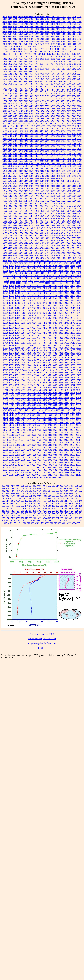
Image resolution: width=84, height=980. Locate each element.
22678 (36, 445)
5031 (20, 114)
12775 (6, 328)
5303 (64, 146)
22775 (18, 450)
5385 (30, 154)
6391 (69, 176)
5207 (64, 136)
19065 (72, 368)
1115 (35, 46)
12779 (24, 328)
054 (50, 491)
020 (81, 486)
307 (54, 521)
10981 (24, 271)
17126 (36, 335)
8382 (15, 243)
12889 (78, 333)
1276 (40, 56)
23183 (12, 460)
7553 (10, 211)
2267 (20, 96)
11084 (42, 278)
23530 (72, 465)
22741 (36, 447)
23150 (6, 460)
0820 (15, 36)
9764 (51, 263)
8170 (79, 231)
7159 (5, 198)
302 (34, 521)
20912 (12, 408)
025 (19, 488)
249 (73, 513)
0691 (59, 34)
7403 (45, 206)
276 (15, 518)
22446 (18, 440)
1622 (5, 76)
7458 (20, 208)
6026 (30, 163)
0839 (15, 39)
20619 (36, 403)
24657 (36, 477)
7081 (79, 191)
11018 (12, 276)
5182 (50, 134)
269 (69, 516)
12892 (6, 335)
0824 (35, 36)
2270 (35, 96)
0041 (79, 19)
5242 (74, 141)
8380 (5, 243)
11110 (18, 283)
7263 (45, 203)
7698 (15, 221)
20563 (42, 400)
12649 (48, 315)
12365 (48, 286)
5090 (50, 121)
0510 (20, 29)
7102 (64, 193)
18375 (30, 355)
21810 (24, 422)
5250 (35, 144)
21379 (78, 413)
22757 (72, 447)
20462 (36, 398)
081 (73, 493)
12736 (24, 323)
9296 (50, 256)
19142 (78, 370)
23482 (18, 465)
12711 (12, 320)
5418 (74, 156)
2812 (5, 104)
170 (11, 506)
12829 (12, 333)
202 (54, 508)
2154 (15, 91)
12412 (36, 293)
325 (40, 523)
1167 (59, 51)
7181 (45, 198)
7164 (20, 198)
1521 (15, 69)
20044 (18, 388)
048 (27, 491)
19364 (60, 375)
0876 (15, 41)
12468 (30, 300)
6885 (64, 186)
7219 (49, 201)
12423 (12, 295)
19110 (48, 370)
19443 (36, 378)
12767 (48, 325)
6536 (64, 178)
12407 (6, 293)
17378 (6, 340)
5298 (40, 146)
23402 (30, 462)
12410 (24, 293)
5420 (5, 158)
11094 (12, 281)
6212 (64, 166)
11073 (12, 278)
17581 (54, 343)
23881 (48, 472)
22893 (24, 452)
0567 (54, 29)
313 (77, 521)
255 (15, 516)
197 (34, 508)
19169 (12, 373)
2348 (54, 99)
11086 (54, 278)
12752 (12, 325)
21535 (60, 417)
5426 (35, 158)
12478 (72, 300)
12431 (48, 295)
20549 (30, 400)
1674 (25, 79)
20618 (30, 403)
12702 (66, 318)
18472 (12, 358)
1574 (54, 71)
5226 (74, 139)
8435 (15, 246)
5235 (40, 141)
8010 (5, 226)
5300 (50, 146)
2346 (45, 99)
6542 (74, 178)
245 (58, 513)
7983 (59, 223)
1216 (74, 54)
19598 (12, 380)
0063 (64, 22)
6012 (64, 161)
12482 (18, 303)
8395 (59, 243)
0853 (45, 39)
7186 (69, 198)
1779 (35, 86)
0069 (15, 24)
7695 (10, 221)
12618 (18, 310)
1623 (10, 76)
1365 (25, 64)
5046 (5, 116)
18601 (66, 358)
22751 (54, 447)
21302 (42, 413)
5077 (64, 119)
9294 (45, 256)
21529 (54, 417)
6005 (45, 161)
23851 (12, 472)
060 (73, 491)
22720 (72, 445)
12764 (42, 325)
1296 (79, 56)
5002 (40, 109)
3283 (74, 106)
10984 (42, 271)
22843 (72, 450)
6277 (64, 168)
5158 (10, 131)
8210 (74, 236)
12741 (36, 323)
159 (50, 503)
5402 (20, 156)
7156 (69, 196)
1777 (25, 86)
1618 (69, 74)
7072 (50, 191)
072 (38, 493)
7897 (25, 223)
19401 (6, 378)
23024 (42, 455)
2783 (79, 99)
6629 (10, 181)
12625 (60, 310)
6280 (79, 168)
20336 (60, 395)
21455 (48, 415)
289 (65, 518)
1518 (79, 66)
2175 (35, 94)
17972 (12, 348)
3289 (25, 109)
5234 (35, 141)
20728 (48, 405)
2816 (25, 104)
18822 (78, 363)
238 (30, 513)
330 (59, 523)
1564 (5, 71)
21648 (6, 420)
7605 (79, 213)
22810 (48, 450)
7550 (79, 208)
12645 (24, 315)
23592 (30, 467)
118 (53, 498)
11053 (36, 276)
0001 (5, 17)
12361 (24, 286)
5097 (79, 121)
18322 (66, 353)
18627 (78, 358)
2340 (15, 99)
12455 (54, 298)
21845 (12, 425)
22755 (66, 447)
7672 (69, 218)
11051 (30, 276)
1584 (25, 74)
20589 (72, 400)
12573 (66, 305)
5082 (10, 121)
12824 (60, 330)
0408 (59, 24)
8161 (45, 231)
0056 (30, 22)
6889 (79, 186)
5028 (5, 114)
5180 (40, 134)
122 (69, 498)
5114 (74, 124)
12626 (66, 310)
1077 (45, 44)
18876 (48, 365)
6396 (10, 178)
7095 (50, 193)
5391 (54, 154)
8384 (25, 243)
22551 (24, 442)
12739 (30, 323)
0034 (59, 19)
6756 (64, 183)
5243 (79, 141)
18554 (36, 358)
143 (69, 501)
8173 (10, 233)
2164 (59, 91)
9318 (30, 258)
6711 (5, 183)
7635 (74, 216)
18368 (18, 355)
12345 (77, 283)
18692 (42, 360)
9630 (49, 258)
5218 (39, 139)
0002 (10, 17)
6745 (10, 183)
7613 (34, 216)
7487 (30, 208)
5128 (59, 126)
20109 (12, 390)
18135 (54, 350)
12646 (30, 315)
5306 (79, 146)
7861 (20, 223)
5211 (5, 139)
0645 (5, 34)
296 (11, 521)
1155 (79, 49)
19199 (36, 373)
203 (58, 508)
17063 (18, 335)
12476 (60, 300)
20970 (54, 408)
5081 (5, 121)
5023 (59, 111)
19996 (54, 385)
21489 (12, 417)
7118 (5, 196)
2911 (69, 104)
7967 (50, 223)
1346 (59, 61)
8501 (64, 248)
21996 (30, 430)
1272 (20, 56)
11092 (78, 278)
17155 (54, 335)
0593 (35, 31)
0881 (35, 41)
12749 (72, 323)
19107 (42, 370)
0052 (10, 22)
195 (27, 508)
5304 (69, 146)
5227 (79, 139)
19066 (78, 368)
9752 (6, 263)
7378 (5, 206)
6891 (5, 188)
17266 (18, 338)
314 (81, 521)
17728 (24, 345)
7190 (10, 201)
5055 (45, 116)
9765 (56, 263)
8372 (64, 241)
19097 (36, 370)
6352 (74, 173)
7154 (59, 196)
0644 (79, 31)
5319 (54, 149)
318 (17, 523)
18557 (42, 358)
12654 (78, 315)
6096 (69, 163)
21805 (18, 422)
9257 (69, 253)
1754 (10, 84)
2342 (25, 99)
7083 (10, 193)
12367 (60, 286)
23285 (42, 460)
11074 (18, 278)
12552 (48, 305)
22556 (42, 442)
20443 (30, 398)
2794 (50, 101)
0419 (69, 24)
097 (54, 496)
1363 (15, 64)
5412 (44, 156)
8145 (20, 231)
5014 (20, 111)
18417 (60, 355)
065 (11, 493)
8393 (50, 243)
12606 (24, 308)
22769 (6, 450)
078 (61, 493)
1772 (15, 86)
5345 (64, 151)
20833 (66, 405)
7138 (15, 196)
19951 (18, 385)
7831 (64, 221)
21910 (30, 427)
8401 (69, 243)
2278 (74, 96)
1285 (74, 56)
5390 (50, 154)
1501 (10, 66)
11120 (53, 283)
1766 (69, 84)
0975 (10, 44)
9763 (46, 263)
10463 (18, 268)
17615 (72, 343)
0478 (64, 26)
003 (15, 486)
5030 (15, 114)
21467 (60, 415)
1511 (44, 66)
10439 (36, 266)
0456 (40, 26)
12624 (54, 310)
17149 (48, 335)
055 (54, 491)
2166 (69, 91)
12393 (30, 290)
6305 (64, 171)
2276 (64, 96)
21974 (6, 430)
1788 (79, 86)
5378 (5, 154)
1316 (25, 59)
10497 (78, 268)
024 (15, 488)
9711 (54, 261)
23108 (66, 457)
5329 (25, 151)
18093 (18, 350)
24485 (66, 475)
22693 (48, 445)
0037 (69, 19)
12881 (36, 333)
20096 (72, 388)
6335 (39, 173)
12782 (42, 328)
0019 (5, 19)
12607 (30, 308)
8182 (45, 233)
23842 (6, 472)
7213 (30, 201)
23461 (78, 462)
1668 (74, 76)
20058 (36, 388)
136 (42, 501)
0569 (64, 29)
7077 (59, 191)
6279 (74, 168)
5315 (34, 149)
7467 (25, 208)
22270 (12, 437)
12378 (42, 288)
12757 (30, 325)
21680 (42, 420)
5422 (15, 158)
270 (73, 516)
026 (23, 488)
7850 (10, 223)
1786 (69, 86)
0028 (30, 19)
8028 (20, 226)
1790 (10, 89)
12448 (12, 298)
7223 (69, 201)
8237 (54, 238)
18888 (54, 365)
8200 (30, 236)
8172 (5, 233)
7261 (35, 203)
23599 (48, 467)
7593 (25, 213)
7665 (50, 218)
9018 (74, 251)
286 (54, 518)
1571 (40, 71)
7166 (30, 198)
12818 (24, 330)
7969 (54, 223)
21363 (66, 413)
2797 (64, 101)
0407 (54, 24)
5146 (64, 129)
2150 (74, 89)
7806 (54, 221)
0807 (5, 36)
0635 (54, 31)
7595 (35, 213)
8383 (20, 243)
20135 (48, 390)
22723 (78, 445)
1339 (30, 61)
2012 (35, 89)
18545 (30, 358)
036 (61, 488)
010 (42, 486)
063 (3, 493)
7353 (74, 203)
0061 (54, 22)
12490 (48, 303)
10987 (60, 271)
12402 (66, 290)
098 (58, 496)
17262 (12, 338)
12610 (48, 308)
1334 (5, 61)
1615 (54, 74)
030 (38, 488)
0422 (5, 26)
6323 (20, 173)
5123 (34, 126)
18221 (78, 350)
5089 (45, 121)
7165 (25, 198)
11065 (78, 276)
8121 (34, 228)
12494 (54, 303)
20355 (78, 395)
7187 (74, 198)
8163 (54, 231)
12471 (36, 300)
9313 (20, 258)
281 (34, 518)
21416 (18, 415)
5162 (30, 131)
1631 (35, 76)
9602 (44, 258)
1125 (5, 49)
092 (34, 496)
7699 (20, 221)
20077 (54, 388)
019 (77, 486)
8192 (74, 233)
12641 (78, 313)
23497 (42, 465)
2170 (10, 94)
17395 (24, 340)
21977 (12, 430)
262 (42, 516)
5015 (25, 111)
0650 (25, 34)
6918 (30, 188)
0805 (79, 34)
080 (69, 493)
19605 (24, 380)
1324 (59, 59)
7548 (74, 208)
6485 (50, 178)
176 (34, 506)
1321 (45, 59)
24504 (72, 475)
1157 (10, 51)
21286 (18, 413)
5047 (10, 116)
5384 (25, 154)
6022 (10, 163)
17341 (72, 338)
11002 (48, 273)
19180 (24, 373)
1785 (64, 86)
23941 (66, 472)
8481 (15, 248)
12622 (42, 310)
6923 (54, 188)
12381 (60, 288)
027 (27, 488)
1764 (59, 84)
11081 (30, 278)
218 (34, 511)
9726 (59, 261)
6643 (74, 181)
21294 (30, 413)
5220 (44, 139)
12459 (78, 298)
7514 (40, 208)
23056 (6, 457)
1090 (79, 44)
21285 (12, 413)
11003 (54, 273)
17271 (30, 338)
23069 (18, 457)
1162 (35, 51)
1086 (59, 44)
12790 (6, 330)
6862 (15, 186)
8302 (40, 241)
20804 (54, 405)
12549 (30, 305)
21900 (12, 427)
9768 (66, 263)
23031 (48, 455)
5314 (30, 149)
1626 (25, 76)
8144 (15, 231)
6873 (25, 186)
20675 (18, 405)
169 (7, 506)
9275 (20, 256)
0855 (54, 39)
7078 (64, 191)
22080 (78, 430)
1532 (45, 69)
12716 (30, 320)
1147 (40, 49)
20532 (6, 400)
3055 (35, 106)
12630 (12, 313)
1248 (79, 54)
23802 (66, 470)
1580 (5, 74)
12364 (42, 286)
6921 (45, 188)
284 (46, 518)
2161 (45, 91)
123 (72, 498)
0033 (54, 19)
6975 (15, 191)
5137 (20, 129)
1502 (15, 66)
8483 (25, 248)
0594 (40, 31)
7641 (79, 216)
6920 (40, 188)
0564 (39, 29)
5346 (69, 151)
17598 (60, 343)
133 (30, 501)
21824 (48, 422)
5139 (30, 129)
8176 (25, 233)
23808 (72, 470)
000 (3, 486)
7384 (20, 206)
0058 (40, 22)
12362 (30, 286)
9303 (69, 256)
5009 (74, 109)
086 (11, 496)
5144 (54, 129)
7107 (74, 193)
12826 (72, 330)
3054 (30, 106)
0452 (20, 26)
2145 (50, 89)
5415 (59, 156)
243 (50, 513)
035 (58, 488)
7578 (74, 211)
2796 (59, 101)
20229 (60, 393)
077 (58, 493)
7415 (64, 206)
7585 (5, 213)
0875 (10, 41)
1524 (30, 69)
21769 (72, 420)
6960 (64, 188)
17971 (6, 348)
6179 (59, 166)
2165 (64, 91)
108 (15, 498)
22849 (78, 450)
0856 (59, 39)
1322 (50, 59)
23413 (36, 462)
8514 (79, 248)
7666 (54, 218)
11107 (7, 283)
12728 (72, 320)
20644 (78, 403)
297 (15, 521)
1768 (79, 84)
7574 (64, 211)
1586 (35, 74)
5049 (20, 116)
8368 (54, 241)
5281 (79, 144)
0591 (25, 31)
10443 (48, 266)
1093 (15, 46)
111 (27, 498)
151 (19, 503)
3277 (45, 106)
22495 (54, 440)
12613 (66, 308)
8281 (25, 241)
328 (52, 523)
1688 (5, 81)
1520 (10, 69)
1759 (35, 84)
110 (23, 498)
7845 (79, 221)
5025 (69, 111)
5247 (20, 144)
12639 (66, 313)
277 (19, 518)
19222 (54, 373)
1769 (5, 86)
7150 (39, 196)
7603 (69, 213)
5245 (10, 144)
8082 (74, 226)
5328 (20, 151)
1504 (25, 66)
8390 (35, 243)
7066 (40, 191)
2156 (25, 91)
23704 (6, 470)
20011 (72, 385)
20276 (24, 395)
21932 (42, 427)
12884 (54, 333)
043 (7, 491)
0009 (40, 17)
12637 (54, 313)
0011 (49, 17)
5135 (10, 129)
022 (7, 488)
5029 (10, 114)
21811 (30, 422)
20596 (6, 403)
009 (38, 486)
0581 (79, 29)
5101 (15, 124)
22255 (72, 435)
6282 (10, 171)
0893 (64, 41)
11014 (78, 273)
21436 (36, 415)
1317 (30, 59)
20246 (72, 393)
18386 (36, 355)
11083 (36, 278)
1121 (64, 46)
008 (34, 486)
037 (65, 488)
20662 (12, 405)
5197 (40, 136)
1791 (15, 89)
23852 (18, 472)
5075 (54, 119)
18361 (12, 355)
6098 (79, 163)
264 (50, 516)
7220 (54, 201)
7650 (20, 218)
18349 (6, 355)
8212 (5, 238)
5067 (20, 119)
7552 (5, 211)
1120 (59, 46)
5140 (35, 129)
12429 (36, 295)
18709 (54, 360)
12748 (66, 323)
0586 (15, 31)
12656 (12, 318)
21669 (24, 420)
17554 (48, 343)
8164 (59, 231)
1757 (25, 84)
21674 (30, 420)
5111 (60, 124)
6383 (64, 176)
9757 (21, 263)
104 (81, 496)
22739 (30, 447)
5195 (30, 136)
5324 (79, 149)
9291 (35, 256)
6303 (54, 171)
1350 (79, 61)
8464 (54, 246)
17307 (36, 338)
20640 (72, 403)
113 (34, 498)
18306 (42, 353)
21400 (12, 415)
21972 (78, 427)
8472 (69, 246)
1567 (20, 71)
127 (7, 501)
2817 (30, 104)
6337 (49, 173)
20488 (42, 398)
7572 (59, 211)
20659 (6, 405)
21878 (54, 425)
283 (42, 518)
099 (61, 496)
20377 (18, 398)
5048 (15, 116)
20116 (24, 390)
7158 (79, 196)
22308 (48, 437)
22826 (54, 450)
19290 (72, 373)
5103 (25, 124)
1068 (25, 44)
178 (42, 506)
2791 (40, 101)
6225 (20, 168)
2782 (74, 99)
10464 (24, 268)
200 (46, 508)
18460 (78, 355)
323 (32, 523)
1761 (45, 84)
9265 (5, 256)
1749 (64, 81)
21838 (72, 422)
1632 (40, 76)
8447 (30, 246)
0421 (79, 24)
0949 (74, 41)
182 (58, 506)
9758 (26, 263)
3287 (15, 109)
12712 (18, 320)
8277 (15, 241)
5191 (10, 136)
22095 (18, 432)
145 (77, 501)
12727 (66, 320)
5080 (79, 119)
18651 (18, 360)
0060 (50, 22)
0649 (20, 34)
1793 (20, 89)
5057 (54, 116)
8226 (45, 238)
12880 (30, 333)
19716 (78, 380)
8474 (74, 246)
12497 (66, 303)
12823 (54, 330)
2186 (69, 94)
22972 (12, 455)
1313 (10, 59)
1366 (30, 64)
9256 (64, 253)
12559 (60, 305)
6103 (20, 166)
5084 (20, 121)
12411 (30, 293)
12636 (48, 313)
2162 (50, 91)
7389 (25, 206)
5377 (79, 151)
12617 (12, 310)
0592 (30, 31)
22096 (24, 432)
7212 (25, 201)
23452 (66, 462)
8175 (20, 233)
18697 (48, 360)
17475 (78, 340)
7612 (30, 216)
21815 (36, 422)
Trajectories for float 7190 (42, 634)
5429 (40, 158)
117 (49, 498)
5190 (5, 136)
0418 (64, 24)
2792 (45, 101)
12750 (78, 323)
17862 (48, 345)
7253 (10, 203)
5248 (25, 144)
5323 (74, 149)
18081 (6, 350)
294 (3, 521)
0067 (5, 24)
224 (57, 511)
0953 (79, 41)
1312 (5, 59)
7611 (25, 216)
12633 (30, 313)
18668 (30, 360)
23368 (12, 462)
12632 (24, 313)
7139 (20, 196)
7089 (35, 193)
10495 (72, 268)
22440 (12, 440)
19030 (42, 368)
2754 (64, 99)
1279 (54, 56)
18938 (78, 365)
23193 (24, 460)
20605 (24, 403)
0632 (50, 31)
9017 (69, 251)
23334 (60, 460)
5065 (10, 119)
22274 (18, 437)
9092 (20, 253)
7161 (15, 198)
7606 (5, 216)
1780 (40, 86)
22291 (36, 437)
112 (31, 498)
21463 (54, 415)
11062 (66, 276)
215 (23, 511)
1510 (40, 66)
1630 (30, 76)
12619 (24, 310)
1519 (5, 69)
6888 (74, 186)
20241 (66, 393)
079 (65, 493)
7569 (54, 211)
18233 (6, 353)
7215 (39, 201)
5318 (49, 149)
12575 (72, 305)
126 (3, 501)
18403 (54, 355)
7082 (5, 193)
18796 (48, 363)
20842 (72, 405)
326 (44, 523)
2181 (59, 94)
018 (73, 486)
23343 (72, 460)
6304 (59, 171)
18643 (12, 360)
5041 (69, 114)
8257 (10, 241)
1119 (54, 46)
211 (7, 511)
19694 (66, 380)
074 (46, 493)
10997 (36, 273)
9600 (39, 258)
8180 (40, 233)
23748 (30, 470)
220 (42, 511)
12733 (12, 323)
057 (61, 491)
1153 (69, 49)
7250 (74, 201)
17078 (30, 335)
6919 (35, 188)
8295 (35, 241)
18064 (66, 348)
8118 (29, 228)
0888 (54, 41)
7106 (69, 193)
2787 (20, 101)
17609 (66, 343)
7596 (40, 213)
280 (30, 518)
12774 (78, 325)
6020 (79, 161)
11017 (6, 276)
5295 (35, 146)
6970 (5, 191)
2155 (20, 91)
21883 (66, 425)
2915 (10, 106)
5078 (69, 119)
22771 (12, 450)
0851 (35, 39)
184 (65, 506)
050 (34, 491)
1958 (30, 89)
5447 (74, 158)
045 (15, 491)
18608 (72, 358)
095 (46, 496)
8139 (79, 228)
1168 (64, 51)
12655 (6, 318)
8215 (20, 238)
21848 (18, 425)
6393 (79, 176)
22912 (30, 452)
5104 (30, 124)
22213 (24, 435)
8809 (15, 251)
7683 (5, 221)
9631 (54, 258)
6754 (54, 183)
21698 (48, 420)
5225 (69, 139)
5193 (20, 136)
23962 (18, 475)
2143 (40, 89)
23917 (54, 472)
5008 (69, 109)
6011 (59, 161)
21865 (36, 425)
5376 (74, 151)
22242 (54, 435)
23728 (18, 470)
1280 (59, 56)
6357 (20, 176)
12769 (60, 325)
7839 (74, 221)
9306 (5, 258)
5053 (40, 116)
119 (57, 498)
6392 (74, 176)
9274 (15, 256)
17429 (48, 340)
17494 (12, 343)
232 (7, 513)
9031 (5, 253)
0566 (49, 29)
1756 (20, 84)
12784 (54, 328)
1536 (59, 69)
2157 (30, 91)
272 (81, 516)
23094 (48, 457)
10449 (60, 266)
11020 (24, 276)
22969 (78, 452)
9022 (79, 251)
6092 (50, 163)
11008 (66, 273)
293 (81, 518)
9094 (25, 253)
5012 (10, 111)
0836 (5, 39)
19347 (42, 375)
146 (81, 501)
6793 (79, 183)
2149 (69, 89)
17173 (66, 335)
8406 (74, 243)
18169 (66, 350)
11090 (66, 278)
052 (42, 491)
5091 (54, 121)
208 (77, 508)
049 (30, 491)
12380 (54, 288)
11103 (60, 281)
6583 (79, 178)
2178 (45, 94)
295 (7, 521)
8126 (49, 228)
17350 (78, 338)
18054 (60, 348)
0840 (20, 39)
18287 (24, 353)
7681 (79, 218)
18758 (12, 363)
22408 (72, 437)
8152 (40, 231)
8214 (15, 238)
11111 (24, 283)
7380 (10, 206)
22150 (42, 432)
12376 (30, 288)
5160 (20, 131)
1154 (74, 49)
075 (50, 493)
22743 (42, 447)
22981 (24, 455)
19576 (72, 378)
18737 (72, 360)
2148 (64, 89)
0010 (45, 17)
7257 (20, 203)
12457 (66, 298)
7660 (35, 218)
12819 (30, 330)
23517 (60, 465)
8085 (79, 226)
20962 (48, 408)
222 (50, 511)
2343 (30, 99)
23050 (72, 455)
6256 (50, 168)
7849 (5, 223)
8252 (74, 238)
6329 (30, 173)
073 (42, 493)
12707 (72, 318)
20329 (48, 395)
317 (13, 523)
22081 (6, 432)
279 (27, 518)
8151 (35, 231)
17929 (72, 345)
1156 (5, 51)
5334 (50, 151)
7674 (74, 218)
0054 (20, 22)
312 (73, 521)
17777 (36, 345)
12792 (18, 330)
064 (7, 493)
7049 (25, 191)
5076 (59, 119)
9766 (61, 263)
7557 (20, 211)
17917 (66, 345)
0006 (30, 17)
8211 (79, 236)
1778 (30, 86)
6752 (44, 183)
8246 (64, 238)
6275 (54, 168)
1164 (44, 51)
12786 (66, 328)
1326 (64, 59)
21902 (18, 427)
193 (19, 508)
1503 (20, 66)
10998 (42, 273)
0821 (20, 36)
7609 (15, 216)
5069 (30, 119)
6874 (30, 186)
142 (65, 501)
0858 (69, 39)
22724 (6, 447)
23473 (6, 465)
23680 (78, 467)
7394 (30, 206)
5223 (59, 139)
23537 (78, 465)
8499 (59, 248)
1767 (74, 84)
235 (19, 513)
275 (11, 518)
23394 (24, 462)
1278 (50, 56)
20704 (36, 405)
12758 (36, 325)
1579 (79, 71)
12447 (6, 298)
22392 (66, 437)
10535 (12, 271)
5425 (30, 158)
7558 (25, 211)
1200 (39, 54)
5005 (54, 109)
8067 (59, 226)
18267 (18, 353)
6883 (54, 186)
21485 (78, 415)
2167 (74, 91)
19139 (72, 370)
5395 (64, 154)
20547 (24, 400)
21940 (54, 427)
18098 (30, 350)
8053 (45, 226)
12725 (60, 320)
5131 (69, 126)
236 (23, 513)
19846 (60, 383)
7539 (54, 208)
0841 (25, 39)
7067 (45, 191)
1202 (49, 54)
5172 (79, 131)
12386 (12, 290)
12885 (60, 333)
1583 (20, 74)
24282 (48, 475)
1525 (35, 69)
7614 (39, 216)
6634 (35, 181)
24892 (54, 477)
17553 (42, 343)
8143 (10, 231)
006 (27, 486)
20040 (6, 388)
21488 (6, 417)
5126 (49, 126)
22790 (30, 450)
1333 (79, 59)
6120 (44, 166)
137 (46, 501)
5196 (35, 136)
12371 (6, 288)
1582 (15, 74)
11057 (54, 276)
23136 (78, 457)
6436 (35, 178)
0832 (64, 36)
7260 (30, 203)
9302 (64, 256)
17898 (60, 345)
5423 (20, 158)
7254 (15, 203)
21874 (48, 425)
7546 (64, 208)
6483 (40, 178)
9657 (25, 261)
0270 (25, 24)
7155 (64, 196)
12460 (6, 300)
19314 (12, 375)
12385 (6, 290)
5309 (15, 149)
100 (65, 496)
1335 (10, 61)
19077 (18, 370)
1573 (50, 71)
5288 (30, 146)
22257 (78, 435)
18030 (42, 348)
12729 (78, 320)
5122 (30, 126)
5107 (45, 124)
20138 (66, 390)
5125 (44, 126)
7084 (15, 193)
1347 (64, 61)
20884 (6, 408)
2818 (35, 104)
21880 (60, 425)
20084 (60, 388)
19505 (54, 378)
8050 (35, 226)
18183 (72, 350)
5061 (69, 116)
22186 (78, 432)
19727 (12, 383)
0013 (59, 17)
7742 (35, 221)
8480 (10, 248)
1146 (35, 49)
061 (77, 491)
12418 (66, 293)
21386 (6, 415)
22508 (72, 440)
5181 (45, 134)
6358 (25, 176)
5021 (54, 111)
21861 (30, 425)
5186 (64, 134)
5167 (54, 131)
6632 (25, 181)
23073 (36, 457)
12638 (60, 313)
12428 (30, 295)
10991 (6, 273)
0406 (49, 24)
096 (50, 496)
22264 (6, 437)
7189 (5, 201)
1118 (49, 46)
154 (30, 503)
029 (34, 488)
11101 (48, 281)
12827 (78, 330)
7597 (45, 213)
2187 (74, 94)
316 (9, 523)
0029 (35, 19)
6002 (40, 161)
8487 (40, 248)
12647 (36, 315)
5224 (64, 139)
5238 (54, 141)
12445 (72, 295)
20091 (66, 388)
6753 (49, 183)
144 (73, 501)
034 (54, 488)
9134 (54, 253)
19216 (48, 373)
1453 (74, 64)
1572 (45, 71)
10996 (30, 273)
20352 (72, 395)
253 (7, 516)
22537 (18, 442)
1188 (20, 54)
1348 (69, 61)
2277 (69, 96)
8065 (50, 226)
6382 (59, 176)
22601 (66, 442)
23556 (12, 467)
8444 (25, 246)
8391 (40, 243)
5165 (45, 131)
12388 (18, 290)
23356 (78, 460)
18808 (54, 363)
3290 (30, 109)
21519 (42, 417)
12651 (60, 315)
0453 (25, 26)
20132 (36, 390)
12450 (24, 298)
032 (46, 488)
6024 (20, 163)
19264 (60, 373)
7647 (10, 218)
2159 (40, 91)
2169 (5, 94)
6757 (69, 183)
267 (61, 516)
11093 (6, 281)
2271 (40, 96)
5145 (59, 129)
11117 (42, 283)
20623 (48, 403)
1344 (50, 61)
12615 (78, 308)
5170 (69, 131)
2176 (40, 94)
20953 (42, 408)
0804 (74, 34)
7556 (15, 211)
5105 (35, 124)
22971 (6, 455)
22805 (42, 450)
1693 (25, 81)
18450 (72, 355)
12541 (6, 305)
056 (58, 491)
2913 (79, 104)
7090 (40, 193)
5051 (30, 116)
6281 (5, 171)
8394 (54, 243)
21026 (6, 410)
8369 (59, 241)
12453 (42, 298)
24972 (60, 477)
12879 (24, 333)
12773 (72, 325)
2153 (10, 91)
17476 (6, 343)
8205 (50, 236)
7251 (79, 201)
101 (69, 496)
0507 (5, 29)
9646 (5, 261)
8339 (50, 241)
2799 (74, 101)
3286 (10, 109)
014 (57, 486)
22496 (60, 440)
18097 (24, 350)
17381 (12, 340)
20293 (36, 395)
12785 (60, 328)
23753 (42, 470)
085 (7, 496)
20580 (66, 400)
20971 (60, 408)
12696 (48, 318)
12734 (18, 323)
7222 (64, 201)
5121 (25, 126)
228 (73, 511)
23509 (48, 465)
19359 (54, 375)
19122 (60, 370)
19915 (12, 385)
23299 (48, 460)
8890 (30, 251)
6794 (5, 186)
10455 (66, 266)
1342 (45, 61)
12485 (36, 303)
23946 (6, 475)
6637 (45, 181)
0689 (50, 34)
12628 (78, 310)
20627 (54, 403)
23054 (78, 455)
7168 (40, 198)
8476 (79, 246)
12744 (48, 323)
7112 (79, 193)
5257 (59, 144)
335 (79, 523)
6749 (30, 183)
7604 (74, 213)
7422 (69, 206)
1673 (20, 79)
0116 (20, 24)
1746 (50, 81)
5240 (64, 141)
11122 (59, 283)
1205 (64, 54)
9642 (74, 258)
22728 (18, 447)
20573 (54, 400)
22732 (24, 447)
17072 (24, 335)
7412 (59, 206)
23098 (54, 457)
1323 (54, 59)
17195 (78, 335)
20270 (12, 395)
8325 (45, 241)
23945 (78, 472)
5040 (64, 114)
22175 (66, 432)
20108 (6, 390)
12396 (42, 290)
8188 (64, 233)
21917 (36, 427)
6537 (69, 178)
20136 (54, 390)
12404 (72, 290)
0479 (69, 26)
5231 (20, 141)
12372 (12, 288)
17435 (54, 340)
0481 (74, 26)
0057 (35, 22)
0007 (35, 17)
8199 (25, 236)
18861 (30, 365)
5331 (35, 151)
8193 (79, 233)
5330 (30, 151)
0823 (30, 36)
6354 (5, 176)
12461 (12, 300)
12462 (18, 300)
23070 (24, 457)
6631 (20, 181)
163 (65, 503)
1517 (74, 66)
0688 (45, 34)
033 (50, 488)
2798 (69, 101)
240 (38, 513)
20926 (30, 408)
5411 (40, 156)
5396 (69, 154)
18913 (60, 365)
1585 (30, 74)
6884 (59, 186)
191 (11, 508)
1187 (15, 54)
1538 (69, 69)
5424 (25, 158)
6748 (25, 183)
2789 (30, 101)
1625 (20, 76)
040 (77, 488)
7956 (45, 223)
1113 (25, 46)
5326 (10, 151)
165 (73, 503)
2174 (30, 94)
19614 (30, 380)
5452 (20, 161)
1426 (40, 64)
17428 (42, 340)
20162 (12, 393)
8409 (5, 246)
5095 (74, 121)
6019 (74, 161)
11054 (42, 276)
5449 (5, 161)
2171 (15, 94)
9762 (41, 263)
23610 (60, 467)
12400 (54, 290)
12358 (12, 286)
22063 (66, 430)
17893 (54, 345)
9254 (59, 253)
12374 (24, 288)
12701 (60, 318)
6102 (15, 166)
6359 (30, 176)
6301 (45, 171)
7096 (54, 193)
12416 (54, 293)
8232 (50, 238)
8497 (50, 248)
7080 (74, 191)
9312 (15, 258)
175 (30, 506)
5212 (10, 139)
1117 (44, 46)
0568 (59, 29)
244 (54, 513)
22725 (12, 447)
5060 (64, 116)
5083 (15, 121)
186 (73, 506)
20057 (30, 388)
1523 (25, 69)
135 (38, 501)
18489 (18, 358)
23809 (78, 470)
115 (42, 498)
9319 (34, 258)
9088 (10, 253)
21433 (30, 415)
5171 (74, 131)
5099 (5, 124)
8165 (64, 231)
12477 (66, 300)
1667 (69, 76)
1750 (69, 81)
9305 (79, 256)
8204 (45, 236)
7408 (54, 206)
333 (71, 523)
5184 (59, 134)
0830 (54, 36)
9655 (20, 261)
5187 (69, 134)
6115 (30, 166)
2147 (59, 89)
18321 (60, 353)
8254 (5, 241)
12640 (72, 313)
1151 (59, 49)
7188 (79, 198)
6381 (54, 176)
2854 (59, 104)
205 (65, 508)
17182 (72, 335)
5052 (35, 116)
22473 (30, 440)
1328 (74, 59)
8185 (59, 233)
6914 (10, 188)
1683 (59, 79)
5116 (5, 126)
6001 (35, 161)
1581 (10, 74)
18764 (24, 363)
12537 (72, 303)
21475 (66, 415)
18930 (72, 365)
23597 (42, 467)
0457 (45, 26)
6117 (35, 166)
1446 (45, 64)
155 (34, 503)
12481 (12, 303)
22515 (78, 440)
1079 (54, 44)
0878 (25, 41)
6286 (30, 171)
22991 (36, 455)
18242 (12, 353)
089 (23, 496)
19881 (6, 385)
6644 (79, 181)
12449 (18, 298)
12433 (54, 295)
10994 (18, 273)
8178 (30, 233)
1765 (64, 84)
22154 (48, 432)
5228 (5, 141)
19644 (54, 380)
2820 (45, 104)
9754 (11, 263)
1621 (79, 74)
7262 (40, 203)
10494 (66, 268)
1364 (20, 64)
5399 (5, 156)
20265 (6, 395)
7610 (20, 216)
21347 (60, 413)
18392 (48, 355)
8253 (79, 238)
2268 (25, 96)
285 (50, 518)
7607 (10, 216)
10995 (24, 273)
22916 (36, 452)
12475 (54, 300)
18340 (78, 353)
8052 (40, 226)
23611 (66, 467)
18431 (66, 355)
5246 (15, 144)
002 (11, 486)
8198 (20, 236)
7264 (50, 203)
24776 (42, 477)
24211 (42, 475)
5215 (25, 139)
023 (11, 488)
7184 (59, 198)
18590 (54, 358)
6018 (69, 161)
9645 (79, 258)
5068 (25, 119)
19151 (6, 373)
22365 (54, 437)
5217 (34, 139)
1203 (54, 54)
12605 (18, 308)
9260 (74, 253)
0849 (30, 39)
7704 (30, 221)
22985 (30, 455)
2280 (5, 99)
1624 (15, 76)
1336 (15, 61)
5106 (40, 124)
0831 (59, 36)
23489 (30, 465)
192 (15, 508)
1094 (20, 46)
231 (3, 513)
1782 (50, 86)
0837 (10, 39)
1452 (69, 64)
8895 (35, 251)
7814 (59, 221)
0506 (79, 26)
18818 (60, 363)
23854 (24, 472)
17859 (42, 345)
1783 (54, 86)
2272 (45, 96)
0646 (10, 34)
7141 (30, 196)
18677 (36, 360)
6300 (40, 171)
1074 (30, 44)
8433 (10, 246)
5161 (25, 131)
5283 (10, 146)
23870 (42, 472)
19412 (18, 378)
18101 (36, 350)
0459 (54, 26)
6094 (59, 163)
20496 (54, 398)
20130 (30, 390)
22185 (72, 432)
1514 (59, 66)
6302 (50, 171)
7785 (45, 221)
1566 (15, 71)
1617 (64, 74)
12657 (18, 318)
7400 (40, 206)
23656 (72, 467)
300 (27, 521)
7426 (79, 206)
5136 (15, 129)
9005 (59, 251)
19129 (66, 370)
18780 (36, 363)
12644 (18, 315)
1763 (54, 84)
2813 (10, 104)
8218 (35, 238)
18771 (30, 363)
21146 (54, 410)
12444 (66, 295)
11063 (72, 276)
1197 (24, 54)
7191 (15, 201)
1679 (45, 79)
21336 (54, 413)
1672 (15, 79)
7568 (50, 211)
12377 (36, 288)
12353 (6, 286)
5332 (40, 151)
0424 (15, 26)
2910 (64, 104)
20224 (54, 393)
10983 (36, 271)
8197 (15, 236)
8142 (5, 231)
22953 (60, 452)
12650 (54, 315)
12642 (6, 315)
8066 (54, 226)
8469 (64, 246)
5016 (30, 111)
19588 (6, 380)
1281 (64, 56)
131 (23, 501)
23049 (66, 455)
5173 (5, 134)
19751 (30, 383)
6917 (25, 188)
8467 (59, 246)
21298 (36, 413)
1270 (10, 56)
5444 (59, 158)
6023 (15, 163)
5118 (10, 126)
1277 (45, 56)
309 (61, 521)
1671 (10, 79)
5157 (5, 131)
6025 (25, 163)
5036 (45, 114)
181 (54, 506)
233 (11, 513)
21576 (78, 417)
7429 (5, 208)
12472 (42, 300)
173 (23, 506)
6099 (5, 166)
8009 (79, 223)
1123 (74, 46)
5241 (69, 141)
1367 (35, 64)
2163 (54, 91)
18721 (60, 360)
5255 (54, 144)
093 (38, 496)
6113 (25, 166)
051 (38, 491)
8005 (69, 223)
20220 (48, 393)
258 (27, 516)
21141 (42, 410)
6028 (40, 163)
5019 (44, 111)
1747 (54, 81)
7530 (50, 208)
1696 (40, 81)
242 (46, 513)
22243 (60, 435)
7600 (59, 213)
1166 (54, 51)
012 (50, 486)
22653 (18, 445)
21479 (72, 415)
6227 (30, 168)
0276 (30, 24)
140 (58, 501)
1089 (74, 44)
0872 (74, 39)
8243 (59, 238)
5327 (15, 151)
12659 (30, 318)
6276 (59, 168)
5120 (20, 126)
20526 (66, 398)
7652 (25, 218)
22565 (48, 442)
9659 (30, 261)
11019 (18, 276)
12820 (36, 330)
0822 (25, 36)
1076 (40, 44)
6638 (50, 181)
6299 (35, 171)
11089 (60, 278)
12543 (18, 305)
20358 (6, 398)
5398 (79, 154)
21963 (72, 427)
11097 (24, 281)
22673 (30, 445)
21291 (24, 413)
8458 (45, 246)
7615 (44, 216)
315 (5, 523)
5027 (79, 111)
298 (19, 521)
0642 (69, 31)
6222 (5, 168)
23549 (6, 467)
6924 (59, 188)
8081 (69, 226)
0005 (25, 17)
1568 (25, 71)
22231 (42, 435)
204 (61, 508)
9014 (64, 251)
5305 (74, 146)
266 (58, 516)
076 (54, 493)
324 (36, 523)
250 (77, 513)
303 (38, 521)
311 (69, 521)
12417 (60, 293)
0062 (59, 22)
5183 (54, 134)
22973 (18, 455)
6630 (15, 181)
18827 (6, 365)
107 (12, 498)
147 (3, 503)
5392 (59, 154)
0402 (34, 24)
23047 (60, 455)
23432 (48, 462)
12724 (54, 320)
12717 (36, 320)
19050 (54, 368)
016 (65, 486)
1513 (54, 66)
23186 (18, 460)
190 (7, 508)
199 (42, 508)
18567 (48, 358)
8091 (15, 228)
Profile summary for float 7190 (42, 639)
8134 (69, 228)
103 (77, 496)
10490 (60, 268)
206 (69, 508)
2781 (69, 99)
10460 (6, 268)
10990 (78, 271)
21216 (66, 410)
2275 (59, 96)
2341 (20, 99)
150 (15, 503)
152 (23, 503)
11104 (66, 281)
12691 (42, 318)
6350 (69, 173)
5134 (5, 129)
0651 (30, 34)
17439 (60, 340)
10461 (12, 268)
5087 (35, 121)
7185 (64, 198)
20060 (42, 388)
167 (81, 503)
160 (54, 503)
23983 (30, 475)
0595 (45, 31)
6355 (10, 176)
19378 (66, 375)
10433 (6, 266)
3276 (40, 106)
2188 (79, 94)
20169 (18, 393)
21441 (42, 415)
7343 (54, 203)
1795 (25, 89)
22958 (72, 452)
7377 (79, 203)
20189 (36, 393)
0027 (25, 19)
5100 (10, 124)
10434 (12, 266)
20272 (18, 395)
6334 (34, 173)
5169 (64, 131)
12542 (12, 305)
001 (7, 486)
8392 (45, 243)
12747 (60, 323)
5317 (44, 149)
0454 (30, 26)
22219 (36, 435)
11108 (13, 283)
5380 (10, 154)
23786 (60, 470)
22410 (78, 437)
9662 (40, 261)
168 (3, 506)
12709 (6, 320)
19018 (36, 368)
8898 (45, 251)
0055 (25, 22)
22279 (30, 437)
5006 (59, 109)
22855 (6, 452)
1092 (10, 46)
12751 (6, 325)
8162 (50, 231)
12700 (54, 318)
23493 (36, 465)
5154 (69, 129)
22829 (60, 450)
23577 (24, 467)
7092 (45, 193)
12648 (42, 315)
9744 (69, 261)
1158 (15, 51)
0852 (40, 39)
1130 (30, 49)
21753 (66, 420)
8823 (25, 251)
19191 (30, 373)
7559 (30, 211)
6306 (69, 171)
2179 (50, 94)
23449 (60, 462)
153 (27, 503)
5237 (50, 141)
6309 (5, 173)
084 (3, 496)
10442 (42, 266)
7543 (59, 208)
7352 (69, 203)
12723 (48, 320)
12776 (12, 328)
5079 (74, 119)
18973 (6, 368)
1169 (69, 51)
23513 (54, 465)
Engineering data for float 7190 (42, 643)
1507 (30, 66)
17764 (30, 345)
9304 (74, 256)
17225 (6, 338)
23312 (54, 460)
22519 (6, 442)
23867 (36, 472)
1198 (29, 54)
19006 (18, 368)
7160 (10, 198)
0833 (69, 36)
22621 (78, 442)
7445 (10, 208)
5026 (74, 111)
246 (61, 513)
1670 (5, 79)
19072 (12, 370)
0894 (69, 41)
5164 (40, 131)
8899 (50, 251)
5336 (54, 151)
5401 (15, 156)
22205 (12, 435)
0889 (59, 41)
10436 (24, 266)
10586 (18, 271)
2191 (15, 96)
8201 (35, 236)
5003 (45, 109)
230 (81, 511)
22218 (30, 435)
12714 (24, 320)
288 (61, 518)
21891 (6, 427)
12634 (36, 313)
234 (15, 513)
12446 (78, 295)
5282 (5, 146)
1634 (50, 76)
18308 (48, 353)
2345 (40, 99)
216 (26, 511)
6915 (15, 188)
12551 (42, 305)
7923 (30, 223)
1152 (64, 49)
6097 (74, 163)
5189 (79, 134)
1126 (10, 49)
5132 (74, 126)
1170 (74, 51)
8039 (25, 226)
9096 (35, 253)
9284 (25, 256)
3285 (5, 109)
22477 (42, 440)
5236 (45, 141)
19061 (60, 368)
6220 (79, 166)
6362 (45, 176)
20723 (42, 405)
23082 (42, 457)
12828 (6, 333)
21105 (24, 410)
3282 (69, 106)
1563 (79, 69)
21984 (18, 430)
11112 (30, 283)
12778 (18, 328)
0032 (50, 19)
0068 (10, 24)
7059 (35, 191)
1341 (40, 61)
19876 (78, 383)
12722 (42, 320)
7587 (15, 213)
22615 (72, 442)
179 (46, 506)
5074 (50, 119)
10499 (6, 271)
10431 (77, 263)
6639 (54, 181)
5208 (69, 136)
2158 (35, 91)
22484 (48, 440)
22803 (36, 450)
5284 (15, 146)
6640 (59, 181)
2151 (79, 89)
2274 (54, 96)
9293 (40, 256)
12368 (66, 286)
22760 (78, 447)
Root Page (42, 648)
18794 (42, 363)
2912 (74, 104)
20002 (66, 385)
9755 (16, 263)
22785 (24, 450)
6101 (10, 166)
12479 (78, 300)
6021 (5, 163)
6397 (15, 178)
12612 (60, 308)
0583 (10, 31)
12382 (66, 288)
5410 (35, 156)
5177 (25, 134)
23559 (18, 467)
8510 (69, 248)
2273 (50, 96)
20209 (42, 393)
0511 (25, 29)
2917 (20, 106)
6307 (74, 171)
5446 (69, 158)
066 (15, 493)
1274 (30, 56)
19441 (30, 378)
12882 (42, 333)
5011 (5, 111)
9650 (10, 261)
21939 (48, 427)
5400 (10, 156)
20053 (24, 388)
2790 (35, 101)
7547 (69, 208)
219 (38, 511)
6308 (79, 171)
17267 (24, 338)
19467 (48, 378)
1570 (35, 71)
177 (38, 506)
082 (77, 493)
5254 (50, 144)
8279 (20, 241)
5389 (45, 154)
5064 (5, 119)
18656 (24, 360)
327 (48, 523)
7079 (69, 191)
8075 (64, 226)
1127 (15, 49)
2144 (45, 89)
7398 (35, 206)
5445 (64, 158)
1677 (35, 79)
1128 (20, 49)
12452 (36, 298)
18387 (42, 355)
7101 (59, 193)
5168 (59, 131)
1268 (5, 56)
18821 (72, 363)
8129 (59, 228)
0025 (20, 19)
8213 (10, 238)
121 (65, 498)
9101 (45, 253)
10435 (18, 266)
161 (58, 503)
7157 (74, 196)
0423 (10, 26)
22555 (36, 442)
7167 (35, 198)
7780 (40, 221)
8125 (44, 228)
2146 (54, 89)
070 (30, 493)
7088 (30, 193)
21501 (30, 417)
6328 (25, 173)
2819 (40, 104)
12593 (6, 308)
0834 (74, 36)
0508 (10, 29)
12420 (78, 293)
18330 (72, 353)
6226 (25, 168)
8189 (69, 233)
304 (42, 521)
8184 (54, 233)
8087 (5, 228)
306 (50, 521)
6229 (40, 168)
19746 (24, 383)
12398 (48, 290)
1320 (40, 59)
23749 (36, 470)
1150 (54, 49)
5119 (15, 126)
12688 (36, 318)
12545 (24, 305)
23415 (42, 462)
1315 (20, 59)
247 (65, 513)
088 (19, 496)
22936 (54, 452)
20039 (78, 385)
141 (61, 501)
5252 (45, 144)
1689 (10, 81)
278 (23, 518)
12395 (36, 290)
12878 (18, 333)
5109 (55, 124)
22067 (72, 430)
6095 (64, 163)
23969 (24, 475)
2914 (5, 106)
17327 (54, 338)
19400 (78, 375)
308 (58, 521)
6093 (54, 163)
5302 (59, 146)
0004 (20, 17)
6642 (69, 181)
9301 (59, 256)
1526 (40, 69)
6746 (15, 183)
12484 (30, 303)
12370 (78, 286)
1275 (35, 56)
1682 (54, 79)
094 (42, 496)
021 (3, 488)
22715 (66, 445)
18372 (24, 355)
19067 (6, 370)
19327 (24, 375)
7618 (49, 216)
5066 (15, 119)
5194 (25, 136)
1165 (49, 51)
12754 (18, 325)
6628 (5, 181)
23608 (54, 467)
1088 (69, 44)
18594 (60, 358)
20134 (42, 390)
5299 (45, 146)
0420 (74, 24)
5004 (50, 109)
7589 (20, 213)
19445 (42, 378)
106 (8, 498)
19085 (24, 370)
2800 (79, 101)
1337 (20, 61)
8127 (54, 228)
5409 (30, 156)
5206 (59, 136)
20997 (78, 408)
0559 (34, 29)
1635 (54, 76)
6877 (35, 186)
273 (3, 518)
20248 (78, 393)
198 (38, 508)
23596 (36, 467)
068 (23, 493)
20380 (24, 398)
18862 (36, 365)
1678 (40, 79)
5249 (30, 144)
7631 (69, 216)
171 (15, 506)
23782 (54, 470)
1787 (74, 86)
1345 (54, 61)
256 (19, 516)
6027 (35, 163)
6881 (45, 186)
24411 (60, 475)
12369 (72, 286)
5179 (35, 134)
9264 (79, 253)
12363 (36, 286)
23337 (66, 460)
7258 (25, 203)
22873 (18, 452)
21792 (6, 422)
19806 (42, 383)
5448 (79, 158)
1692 (20, 81)
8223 (40, 238)
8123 (39, 228)
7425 (74, 206)
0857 (64, 39)
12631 (18, 313)
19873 (66, 383)
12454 (48, 298)
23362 (6, 462)
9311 (10, 258)
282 (38, 518)
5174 (10, 134)
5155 (74, 129)
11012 (72, 273)
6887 (69, 186)
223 (54, 511)
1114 (30, 46)
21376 (72, 413)
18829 (12, 365)
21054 (12, 410)
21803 (12, 422)
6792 (74, 183)
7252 (5, 203)
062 (81, 491)
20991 (72, 408)
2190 (10, 96)
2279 (79, 96)
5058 (59, 116)
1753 (5, 84)
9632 (59, 258)
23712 (12, 470)
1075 (35, 44)
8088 (10, 228)
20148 (78, 390)
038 (69, 488)
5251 (40, 144)
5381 (15, 154)
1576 (64, 71)
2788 (25, 101)
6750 (34, 183)
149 (11, 503)
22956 (66, 452)
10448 (54, 266)
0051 (5, 22)
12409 (18, 293)
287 (58, 518)
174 (27, 506)
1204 (59, 54)
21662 (12, 420)
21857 (24, 425)
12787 (72, 328)
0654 (40, 34)
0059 (45, 22)
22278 (24, 437)
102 (73, 496)
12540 (78, 303)
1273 (25, 56)
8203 (40, 236)
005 (23, 486)
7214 (34, 201)
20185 (30, 393)
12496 (60, 303)
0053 (15, 22)
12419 (72, 293)
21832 (60, 422)
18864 (42, 365)
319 (21, 523)
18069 (78, 348)
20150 (6, 393)
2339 (10, 99)
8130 (64, 228)
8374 (69, 241)
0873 (79, 39)
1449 (54, 64)
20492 (48, 398)
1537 (64, 69)
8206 (54, 236)
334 (75, 523)
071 (34, 493)
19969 (24, 385)
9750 (79, 261)
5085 (25, 121)
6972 (10, 191)
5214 (20, 139)
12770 (66, 325)
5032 (25, 114)
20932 (36, 408)
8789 (5, 251)
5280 (74, 144)
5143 (50, 129)
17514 (18, 343)
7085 (20, 193)
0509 (15, 29)
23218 (30, 460)
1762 (50, 84)
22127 (36, 432)
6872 (20, 186)
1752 (79, 81)
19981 (42, 385)
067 (19, 493)
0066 (79, 22)
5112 (64, 124)
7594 (30, 213)
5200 (54, 136)
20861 (78, 405)
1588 (45, 74)
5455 (30, 161)
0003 (15, 17)
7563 (35, 211)
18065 (72, 348)
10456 (72, 266)
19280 (66, 373)
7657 (30, 218)
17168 (60, 335)
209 (81, 508)
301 (30, 521)
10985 (48, 271)
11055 (48, 276)
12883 (48, 333)
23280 (36, 460)
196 (30, 508)
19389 (72, 375)
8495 (45, 248)
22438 (6, 440)
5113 (69, 124)
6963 (69, 188)
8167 (74, 231)
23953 (12, 475)
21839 (78, 422)
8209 (69, 236)
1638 (64, 76)
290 (69, 518)
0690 (54, 34)
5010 (79, 109)
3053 (25, 106)
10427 (71, 263)
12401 (60, 290)
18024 (36, 348)
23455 (72, 462)
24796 (48, 477)
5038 (54, 114)
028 (30, 488)
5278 (64, 144)
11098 (30, 281)
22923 (42, 452)
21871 (42, 425)
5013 (15, 111)
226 (65, 511)
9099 (40, 253)
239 (34, 513)
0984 (15, 44)
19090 (30, 370)
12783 (48, 328)
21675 (36, 420)
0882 (40, 41)
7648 (15, 218)
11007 (60, 273)
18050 (54, 348)
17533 (24, 343)
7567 (45, 211)
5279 (69, 144)
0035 (64, 19)
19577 (78, 378)
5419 (79, 156)
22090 (12, 432)
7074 (54, 191)
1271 (15, 56)
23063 (12, 457)
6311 (15, 173)
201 (50, 508)
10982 (30, 271)
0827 (40, 36)
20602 (12, 403)
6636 (40, 181)
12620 (30, 310)
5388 (40, 154)
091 (30, 496)
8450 (35, 246)
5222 (54, 139)
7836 (69, 221)
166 (77, 503)
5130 (64, 126)
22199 (6, 435)
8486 (35, 248)
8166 (69, 231)
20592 (78, 400)
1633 (45, 76)
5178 (30, 134)
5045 (79, 114)
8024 (15, 226)
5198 (45, 136)
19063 (66, 368)
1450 (59, 64)
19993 (48, 385)
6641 (64, 181)
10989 (72, 271)
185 (69, 506)
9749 (74, 261)
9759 (31, 263)
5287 (25, 146)
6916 (20, 188)
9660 (35, 261)
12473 (48, 300)
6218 (69, 166)
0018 (79, 17)
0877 (20, 41)
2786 (15, 101)
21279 (6, 413)
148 (7, 503)
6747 (20, 183)
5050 (25, 116)
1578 (74, 71)
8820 (20, 251)
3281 (64, 106)
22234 (48, 435)
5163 (35, 131)
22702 (54, 445)
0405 (44, 24)
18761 (18, 363)
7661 (40, 218)
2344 (35, 99)
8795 (10, 251)
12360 (18, 286)
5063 (79, 116)
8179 (35, 233)
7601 (64, 213)
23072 (30, 457)
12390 (24, 290)
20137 (60, 390)
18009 (18, 348)
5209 (74, 136)
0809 (10, 36)
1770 (10, 86)
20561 (36, 400)
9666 (45, 261)
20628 (60, 403)
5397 (74, 154)
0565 (44, 29)
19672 (60, 380)
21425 (24, 415)
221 (46, 511)
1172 (5, 54)
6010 (54, 161)
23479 (12, 465)
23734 (24, 470)
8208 (64, 236)
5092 (59, 121)
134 (34, 501)
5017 (34, 111)
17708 (12, 345)
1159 (20, 51)
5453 (25, 161)
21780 (78, 420)
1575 (59, 71)
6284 (20, 171)
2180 (54, 94)
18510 (24, 358)
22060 (60, 430)
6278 (69, 168)
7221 (59, 201)
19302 (6, 375)
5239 (59, 141)
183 (61, 506)
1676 (30, 79)
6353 (79, 173)
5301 (54, 146)
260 (34, 516)
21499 (24, 417)
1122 (69, 46)
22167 (54, 432)
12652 (66, 315)
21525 (48, 417)
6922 (50, 188)
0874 (5, 41)
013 (54, 486)
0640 (59, 31)
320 (25, 523)
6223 (10, 168)
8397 (64, 243)
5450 (10, 161)
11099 (36, 281)
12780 (30, 328)
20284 (30, 395)
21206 (60, 410)
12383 (72, 288)
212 (11, 511)
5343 (59, 151)
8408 (79, 243)
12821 (42, 330)
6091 (45, 163)
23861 (30, 472)
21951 (60, 427)
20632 (66, 403)
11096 (18, 281)
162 (61, 503)
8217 (30, 238)
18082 (12, 350)
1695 (35, 81)
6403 (30, 178)
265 (54, 516)
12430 (42, 295)
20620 (42, 403)
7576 (69, 211)
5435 (54, 158)
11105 (72, 281)
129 (15, 501)
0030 (40, 19)
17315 (48, 338)
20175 (24, 393)
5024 (64, 111)
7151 (44, 196)
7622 (64, 216)
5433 (45, 158)
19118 (54, 370)
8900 (54, 251)
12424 (18, 295)
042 (3, 491)
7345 (59, 203)
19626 (42, 380)
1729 (45, 81)
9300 (54, 256)
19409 (12, 378)
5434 (50, 158)
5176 (20, 134)
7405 (50, 206)
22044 (48, 430)
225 (61, 511)
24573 (24, 477)
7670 (64, 218)
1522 (20, 69)
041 (81, 488)
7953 (40, 223)
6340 (64, 173)
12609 (42, 308)
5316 (39, 149)
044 (11, 491)
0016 (74, 17)
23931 (60, 472)
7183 (54, 198)
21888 (72, 425)
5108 (50, 124)
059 (69, 491)
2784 (5, 101)
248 (69, 513)
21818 (42, 422)
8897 (40, 251)
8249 (69, 238)
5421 (10, 158)
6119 (39, 166)
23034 (54, 455)
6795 (10, 186)
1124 (78, 46)
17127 (42, 335)
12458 (72, 298)
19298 (78, 373)
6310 (10, 173)
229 (77, 511)
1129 (25, 49)
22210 (18, 435)
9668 (50, 261)
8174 (15, 233)
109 (19, 498)
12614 (72, 308)
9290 (30, 256)
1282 (69, 56)
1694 (30, 81)
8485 (30, 248)
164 (69, 503)
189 (3, 508)
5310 (20, 149)
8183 (50, 233)
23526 (66, 465)
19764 (36, 383)
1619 (74, 74)
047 (23, 491)
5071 (35, 119)
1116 (40, 46)
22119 (30, 432)
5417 (69, 156)
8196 (10, 236)
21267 (78, 410)
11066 (6, 278)
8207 (59, 236)
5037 (50, 114)
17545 (36, 343)
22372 (60, 437)
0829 (50, 36)
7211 (20, 201)
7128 (10, 196)
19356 (48, 375)
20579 (60, 400)
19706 (72, 380)
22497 (66, 440)
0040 (74, 19)
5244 (5, 144)
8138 (74, 228)
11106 (78, 281)
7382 (15, 206)
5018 (39, 111)
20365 (12, 398)
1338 (25, 61)
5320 (59, 149)
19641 (48, 380)
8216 (25, 238)
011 (46, 486)
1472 (79, 64)
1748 (59, 81)
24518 (78, 475)
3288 (20, 109)
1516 (69, 66)
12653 (72, 315)
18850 (18, 365)
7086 (25, 193)
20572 (48, 400)
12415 (48, 293)
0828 (45, 36)
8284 (30, 241)
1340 (35, 61)
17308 (42, 338)
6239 (45, 168)
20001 (60, 385)
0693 (69, 34)
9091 (15, 253)
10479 (42, 268)
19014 (24, 368)
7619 (54, 216)
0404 (39, 24)
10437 (30, 266)
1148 (44, 49)
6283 (15, 171)
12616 (6, 310)
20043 (12, 388)
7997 (64, 223)
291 (73, 518)
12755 (24, 325)
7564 (40, 211)
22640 (6, 445)
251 (81, 513)
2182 (64, 94)
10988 (66, 271)
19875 (72, 383)
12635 (42, 313)
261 (38, 516)
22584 (60, 442)
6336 (44, 173)
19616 (36, 380)
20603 (18, 403)
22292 (42, 437)
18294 (30, 353)
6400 (20, 178)
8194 (5, 236)
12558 (54, 305)
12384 (78, 288)
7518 (45, 208)
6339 (59, 173)
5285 (20, 146)
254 (11, 516)
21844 (6, 425)
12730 (6, 323)
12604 (12, 308)
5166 (50, 131)
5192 (15, 136)
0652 (35, 34)
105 (4, 498)
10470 (30, 268)
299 (23, 521)
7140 (25, 196)
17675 (6, 345)
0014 (64, 17)
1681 (50, 79)
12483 (24, 303)
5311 (25, 149)
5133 (79, 126)
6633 (30, 181)
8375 (74, 241)
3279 (54, 106)
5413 (49, 156)
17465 (66, 340)
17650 (78, 343)
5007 (64, 109)
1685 (69, 79)
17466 (72, 340)
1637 (59, 76)
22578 (54, 442)
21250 (72, 410)
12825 (66, 330)
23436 (54, 462)
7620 (59, 216)
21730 (54, 420)
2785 (10, 101)
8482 (20, 248)
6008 (50, 161)
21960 (66, 427)
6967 (74, 188)
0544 (30, 29)
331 (63, 523)
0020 (10, 19)
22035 (42, 430)
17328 (60, 338)
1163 (40, 51)
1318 (35, 59)
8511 (74, 248)
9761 (36, 263)
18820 (66, 363)
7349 (64, 203)
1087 (64, 44)
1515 (64, 66)
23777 (48, 470)
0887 (50, 41)
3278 (50, 106)
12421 (6, 295)
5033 (30, 114)
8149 (30, 231)
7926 (35, 223)
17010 (12, 335)
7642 (5, 218)
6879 (40, 186)
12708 (78, 318)
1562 (74, 69)
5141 (40, 129)
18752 (6, 363)
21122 (36, 410)
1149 (49, 49)
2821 (50, 104)
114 (38, 498)
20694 (24, 405)
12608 (36, 308)
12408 (12, 293)
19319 (18, 375)
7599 (54, 213)
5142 (45, 129)
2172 (20, 94)
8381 (10, 243)
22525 (12, 442)
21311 (48, 413)
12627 (72, 310)
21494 (18, 417)
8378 (79, 241)
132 (27, 501)
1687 (79, 79)
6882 (50, 186)
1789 (5, 89)
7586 (10, 213)
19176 (18, 373)
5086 (30, 121)
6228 (35, 168)
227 (69, 511)
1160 (25, 51)
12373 (18, 288)
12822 (48, 330)
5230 (15, 141)
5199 (50, 136)
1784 (59, 86)
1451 (64, 64)
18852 (24, 365)
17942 (78, 345)
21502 (36, 417)
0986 (20, 44)
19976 (36, 385)
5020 (49, 111)
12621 (36, 310)
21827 (54, 422)
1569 (30, 71)
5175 (15, 134)
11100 (42, 281)
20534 (12, 400)
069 (27, 493)
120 (61, 498)
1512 (49, 66)
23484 (24, 465)
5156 (79, 129)
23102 (60, 457)
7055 (30, 191)
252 (3, 516)
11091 (72, 278)
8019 (10, 226)
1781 (45, 86)
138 (50, 501)
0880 (30, 41)
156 (38, 503)
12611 (54, 308)
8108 (20, 228)
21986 (24, 430)
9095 (30, 253)
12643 (12, 315)
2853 (54, 104)
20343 (66, 395)
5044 (74, 114)
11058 (60, 276)
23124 (72, 457)
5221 (49, 139)
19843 (54, 383)
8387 (30, 243)
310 (65, 521)
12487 (42, 303)
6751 (39, 183)
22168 (60, 432)
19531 (66, 378)
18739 (78, 360)
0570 (69, 29)
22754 (60, 447)
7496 (35, 208)
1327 (69, 59)
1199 (34, 54)
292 (77, 518)
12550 (36, 305)
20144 (72, 390)
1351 (5, 64)
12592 (78, 305)
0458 (50, 26)
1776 (20, 86)
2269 (30, 96)
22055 (54, 430)
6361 (40, 176)
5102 (20, 124)
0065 (74, 22)
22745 (48, 447)
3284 (79, 106)
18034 (48, 348)
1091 (6, 46)
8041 (30, 226)
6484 (45, 178)
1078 (50, 44)
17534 (30, 343)
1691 (15, 81)
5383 (20, 154)
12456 (60, 298)
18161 (60, 350)
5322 (69, 149)
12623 (48, 310)
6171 (49, 166)
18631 (6, 360)
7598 (50, 213)
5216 (30, 139)
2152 (5, 91)
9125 (50, 253)
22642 (12, 445)
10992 (12, 273)
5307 (5, 149)
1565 (10, 71)
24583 (30, 477)
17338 (66, 338)
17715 (18, 345)
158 (46, 503)
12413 (42, 293)
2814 (15, 104)
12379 (48, 288)
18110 (42, 350)
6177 (54, 166)
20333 (54, 395)
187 (77, 506)
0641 (64, 31)
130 (19, 501)
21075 (18, 410)
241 (42, 513)
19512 (60, 378)
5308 (10, 149)
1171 (79, 51)
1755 (15, 84)
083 (81, 493)
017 (69, 486)
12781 (36, 328)
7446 (15, 208)
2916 (15, 106)
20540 (18, 400)
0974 (5, 44)
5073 (45, 119)
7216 (44, 201)
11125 (65, 283)
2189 (5, 96)
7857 (15, 223)
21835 (66, 422)
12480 (6, 303)
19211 (42, 373)
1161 (30, 51)
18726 (66, 360)
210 (3, 511)
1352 (10, 64)
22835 (66, 450)
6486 (54, 178)
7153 (54, 196)
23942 (72, 472)
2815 (20, 104)
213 (15, 511)
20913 (18, 408)
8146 (25, 231)
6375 (50, 176)
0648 (15, 34)
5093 (64, 121)
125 (80, 498)
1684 (64, 79)
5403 (25, 156)
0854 (50, 39)
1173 (10, 54)
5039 (59, 114)
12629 (6, 313)
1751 (74, 81)
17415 (30, 340)
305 (46, 521)
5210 (79, 136)
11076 (24, 278)
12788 (78, 328)
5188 (74, 134)
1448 (50, 64)
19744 (18, 383)
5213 (15, 139)
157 (42, 503)
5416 (64, 156)
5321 (64, 149)
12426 (24, 295)
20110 (18, 390)
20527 (72, 398)
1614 (50, 74)
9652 (15, 261)
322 (29, 523)
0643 (74, 31)
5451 (15, 161)
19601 (18, 380)
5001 (35, 109)
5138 (25, 129)
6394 (5, 178)
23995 (36, 475)
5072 (40, 119)
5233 (30, 141)
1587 (40, 74)
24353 (54, 475)
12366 (54, 286)
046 (19, 491)
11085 (48, 278)
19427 (24, 378)
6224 (15, 168)
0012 (54, 17)
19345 (36, 375)
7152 (49, 196)
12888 (72, 333)
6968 (79, 188)
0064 (69, 22)
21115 (30, 410)
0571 (74, 29)
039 (73, 488)
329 (56, 523)
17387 (18, 340)
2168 (79, 91)
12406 (78, 290)
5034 (35, 114)
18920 (66, 365)
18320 (54, 353)
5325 (5, 151)
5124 (39, 126)
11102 (54, 281)
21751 (60, 420)
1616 (59, 74)
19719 (6, 383)
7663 (45, 218)
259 (30, 516)
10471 (36, 268)
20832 (60, 405)
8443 (20, 246)
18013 (24, 348)
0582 (5, 31)
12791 (12, 330)
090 (27, 496)
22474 (36, 440)
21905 (24, 427)
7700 (25, 221)
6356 (15, 176)
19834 (48, 383)
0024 (15, 19)
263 (46, 516)
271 (77, 516)
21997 (36, 430)
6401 (25, 178)
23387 (18, 462)
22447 (24, 440)
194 (23, 508)
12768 (54, 325)
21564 (72, 417)
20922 (24, 408)
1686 (74, 79)
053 (46, 491)
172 (19, 506)
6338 (54, 173)
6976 (20, 191)
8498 (54, 248)
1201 (44, 54)
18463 (6, 358)
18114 (48, 350)
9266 (10, 256)
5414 (54, 156)
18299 (36, 353)
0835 (79, 36)
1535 (54, 69)
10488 (54, 268)
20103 (78, 388)
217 (30, 511)
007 (30, 486)
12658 (24, 318)
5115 (79, 124)
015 (61, 486)
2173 (25, 94)
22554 (30, 442)
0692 (64, 34)
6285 (25, 171)
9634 (64, 258)
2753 (59, 99)
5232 (25, 141)
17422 (36, 340)
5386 (35, 154)
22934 (48, 452)
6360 (35, 176)
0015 (69, 17)
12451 (30, 298)
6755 (59, 183)
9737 (64, 261)
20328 (42, 395)
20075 (48, 388)
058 (65, 491)
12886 (66, 333)
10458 (78, 266)
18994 (12, 368)
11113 (36, 283)
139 (54, 501)
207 (73, 508)
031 (42, 488)
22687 (42, 445)
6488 (59, 178)
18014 (30, 348)
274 (7, 518)
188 (81, 506)
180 (50, 506)
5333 (45, 151)
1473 (5, 66)
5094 (69, 121)
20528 (78, 398)
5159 (15, 131)
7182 (50, 198)
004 (19, 486)
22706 (60, 445)
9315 (25, 258)
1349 (74, 61)
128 (11, 501)
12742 (42, 323)
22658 (24, 445)
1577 (69, 71)
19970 (30, 385)
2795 (54, 101)
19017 (30, 368)
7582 (79, 211)
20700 (30, 405)
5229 (10, 141)
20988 (66, 408)
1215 (69, 54)
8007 (74, 223)
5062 (74, 116)
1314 (15, 59)
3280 (59, 106)
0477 (59, 26)
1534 (50, 69)
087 (15, 496)
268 (65, 516)
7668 (59, 218)
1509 (35, 66)
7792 (50, 221)
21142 (48, 410)
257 (23, 516)
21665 (18, 420)
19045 (48, 368)
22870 (12, 452)
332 (67, 523)
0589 (20, 31)
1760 (40, 84)
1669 (79, 76)
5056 (50, 116)
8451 (40, 246)
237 (27, 513)
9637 (69, 258)
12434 (60, 295)
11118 (48, 283)
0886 (45, 41)
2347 (50, 99)
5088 (40, 121)
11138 (71, 283)
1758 (30, 84)
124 (76, 498)
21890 (78, 425)
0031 (45, 19)
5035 (40, 114)
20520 (60, 398)
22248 (66, 435)
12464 (24, 300)
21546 (66, 417)
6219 (74, 166)
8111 (25, 228)
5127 (54, 126)
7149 (34, 196)
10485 (48, 268)
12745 (54, 323)
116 (46, 498)
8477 (5, 248)
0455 (35, 26)
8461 (50, 246)
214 (19, 511)
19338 (30, 375)
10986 (54, 271)
